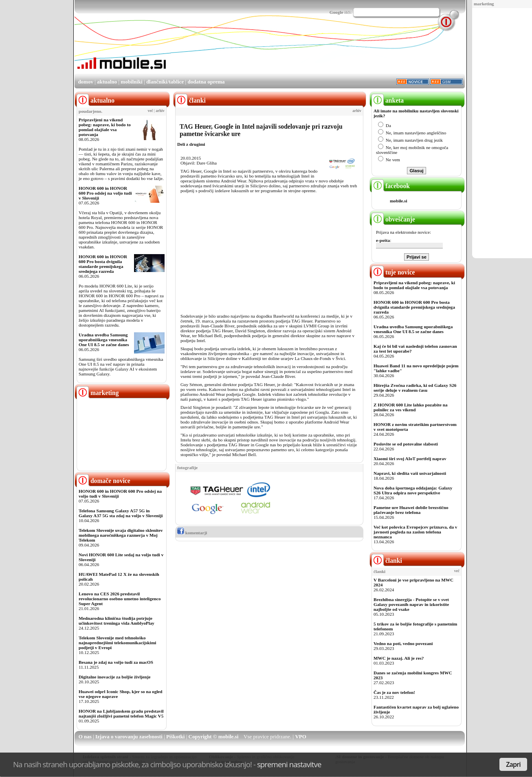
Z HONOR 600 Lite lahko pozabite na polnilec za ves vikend (411, 407)
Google (336, 12)
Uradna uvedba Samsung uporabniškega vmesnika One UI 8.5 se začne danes (104, 340)
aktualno (107, 82)
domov (86, 82)
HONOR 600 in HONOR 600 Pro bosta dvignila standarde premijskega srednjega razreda (103, 264)
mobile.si (399, 201)
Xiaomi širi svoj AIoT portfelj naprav (410, 459)
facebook (391, 186)
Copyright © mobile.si (214, 736)
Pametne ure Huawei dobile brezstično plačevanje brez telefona (411, 510)
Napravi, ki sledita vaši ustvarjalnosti (410, 473)
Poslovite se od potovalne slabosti (406, 444)
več (151, 111)
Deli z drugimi (191, 144)
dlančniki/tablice (165, 82)
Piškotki (176, 736)
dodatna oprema (206, 82)
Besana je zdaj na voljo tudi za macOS (116, 662)
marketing (484, 4)
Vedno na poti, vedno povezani (403, 643)
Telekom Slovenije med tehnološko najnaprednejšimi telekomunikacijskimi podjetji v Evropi (117, 643)
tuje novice (393, 272)
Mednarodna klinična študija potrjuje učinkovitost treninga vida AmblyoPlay (117, 621)
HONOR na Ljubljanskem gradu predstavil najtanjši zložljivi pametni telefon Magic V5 (121, 713)
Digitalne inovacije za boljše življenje (114, 677)
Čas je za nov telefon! (394, 692)
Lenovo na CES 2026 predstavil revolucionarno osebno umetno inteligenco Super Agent (120, 599)
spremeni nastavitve (289, 764)
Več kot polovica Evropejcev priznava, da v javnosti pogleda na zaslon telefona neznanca (415, 532)
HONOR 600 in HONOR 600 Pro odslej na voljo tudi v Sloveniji (105, 193)
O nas (85, 736)
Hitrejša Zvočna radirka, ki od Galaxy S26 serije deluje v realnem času (415, 388)
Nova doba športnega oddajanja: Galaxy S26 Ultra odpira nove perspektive (413, 490)
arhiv (160, 111)
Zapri (513, 764)
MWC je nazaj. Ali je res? (399, 658)
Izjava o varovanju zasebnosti (129, 736)
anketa (388, 100)
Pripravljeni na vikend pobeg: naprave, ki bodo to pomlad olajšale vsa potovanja (105, 127)
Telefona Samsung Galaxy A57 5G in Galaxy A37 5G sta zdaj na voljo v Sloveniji (121, 513)
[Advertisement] (317, 50)
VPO (300, 736)
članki (387, 561)
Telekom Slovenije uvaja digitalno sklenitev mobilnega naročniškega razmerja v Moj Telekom (121, 535)
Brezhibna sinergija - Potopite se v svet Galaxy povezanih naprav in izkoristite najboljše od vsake (411, 604)
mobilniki (131, 82)
